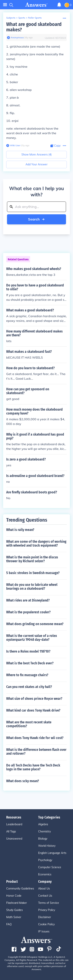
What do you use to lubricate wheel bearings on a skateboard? (32, 587)
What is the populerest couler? (28, 612)
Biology (43, 839)
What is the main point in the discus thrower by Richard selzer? (32, 559)
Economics (45, 874)
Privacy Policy (47, 910)
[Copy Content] (55, 146)
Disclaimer (45, 917)
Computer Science (50, 867)
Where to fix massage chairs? (27, 675)
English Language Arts (52, 853)
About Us (44, 889)
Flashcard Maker (17, 903)
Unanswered (14, 839)
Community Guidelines (20, 889)
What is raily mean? (20, 530)
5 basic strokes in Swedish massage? (33, 573)
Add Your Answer (36, 164)
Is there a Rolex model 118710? (28, 651)
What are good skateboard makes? (34, 27)
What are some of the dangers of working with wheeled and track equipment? (36, 543)
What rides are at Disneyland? (28, 600)
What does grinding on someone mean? (35, 624)
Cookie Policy (46, 924)
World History (47, 846)
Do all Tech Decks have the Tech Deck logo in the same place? (33, 767)
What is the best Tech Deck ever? (30, 663)
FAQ (9, 924)
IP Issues (44, 931)
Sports (22, 18)
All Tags (11, 831)
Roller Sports (35, 18)
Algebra (43, 824)
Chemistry (44, 831)
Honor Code (14, 896)
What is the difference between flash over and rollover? (36, 752)
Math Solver (14, 917)
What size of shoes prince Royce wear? (34, 699)
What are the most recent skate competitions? (29, 724)
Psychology (45, 860)
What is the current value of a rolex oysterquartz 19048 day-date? (32, 638)
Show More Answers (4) (36, 155)
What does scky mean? (23, 781)
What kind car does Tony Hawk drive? (33, 710)
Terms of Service (49, 903)
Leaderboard (14, 824)
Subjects (11, 18)
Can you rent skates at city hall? (29, 687)
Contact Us (45, 896)
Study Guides (15, 910)
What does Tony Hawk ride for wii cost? (35, 738)
